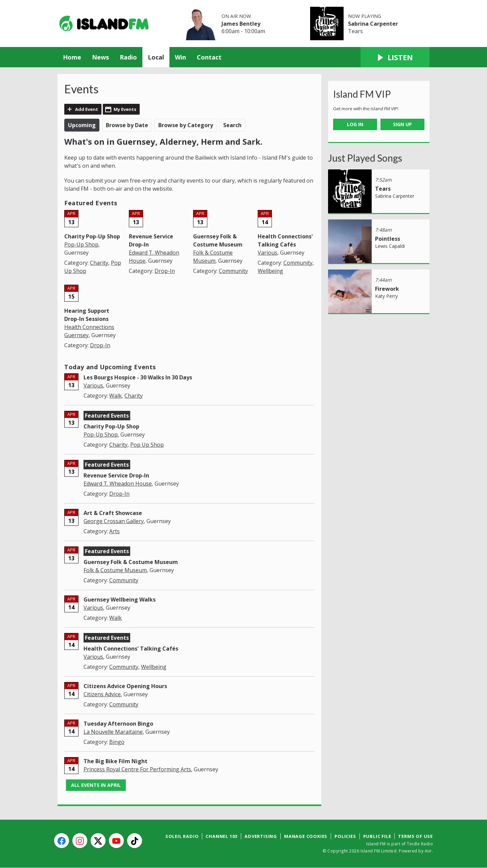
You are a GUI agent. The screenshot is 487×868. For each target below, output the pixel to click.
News (100, 57)
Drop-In (165, 271)
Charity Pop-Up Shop (92, 236)
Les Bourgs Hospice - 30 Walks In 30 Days (138, 377)
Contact (209, 57)
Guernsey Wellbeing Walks (120, 600)
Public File (377, 836)
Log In (355, 124)
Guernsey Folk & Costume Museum (131, 562)
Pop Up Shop (147, 445)
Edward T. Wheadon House (118, 484)
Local (156, 57)
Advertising (261, 836)
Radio (128, 57)
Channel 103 (222, 836)
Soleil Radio (182, 836)
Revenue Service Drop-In (116, 475)
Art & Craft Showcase (113, 513)
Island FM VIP (362, 94)
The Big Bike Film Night (115, 761)
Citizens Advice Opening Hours (125, 686)
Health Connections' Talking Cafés (131, 649)
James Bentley (241, 24)
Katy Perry (386, 296)
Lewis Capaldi (390, 246)
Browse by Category (186, 125)
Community (233, 271)
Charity (99, 263)
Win (180, 57)
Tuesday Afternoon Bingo (118, 724)
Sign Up (402, 124)
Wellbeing (270, 271)
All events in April (96, 785)
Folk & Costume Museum (115, 570)
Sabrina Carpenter (373, 24)
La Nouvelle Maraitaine (113, 732)
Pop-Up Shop (81, 244)
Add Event (87, 109)
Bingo (117, 742)
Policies (345, 836)
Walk (115, 396)
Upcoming (82, 125)
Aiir (428, 851)
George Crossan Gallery (114, 521)
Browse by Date (127, 125)
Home (72, 57)
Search (232, 125)
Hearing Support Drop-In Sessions (87, 315)
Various (268, 253)
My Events (125, 109)
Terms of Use (415, 836)
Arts (114, 531)
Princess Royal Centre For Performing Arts (137, 769)
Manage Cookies (306, 836)
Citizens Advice (102, 694)
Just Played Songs (365, 158)
